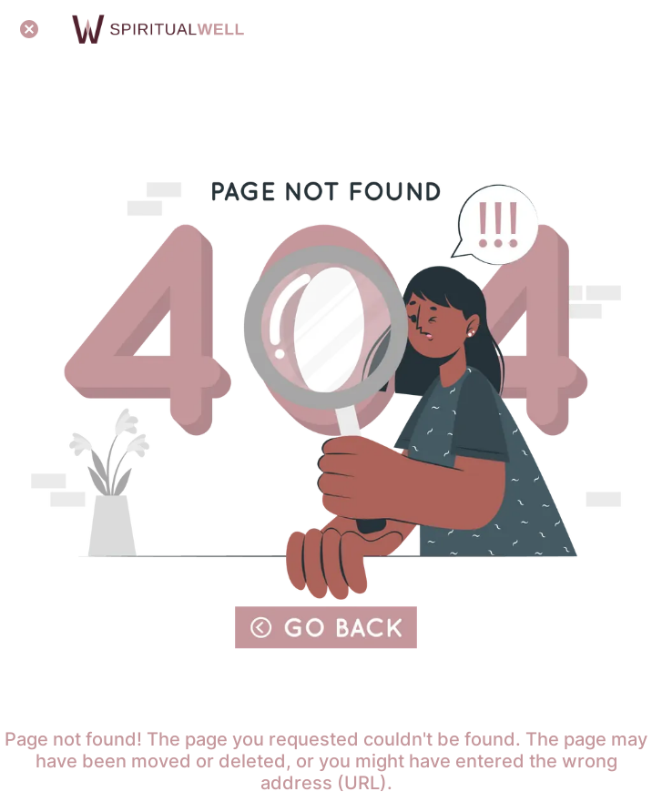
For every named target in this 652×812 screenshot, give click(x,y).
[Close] (29, 29)
